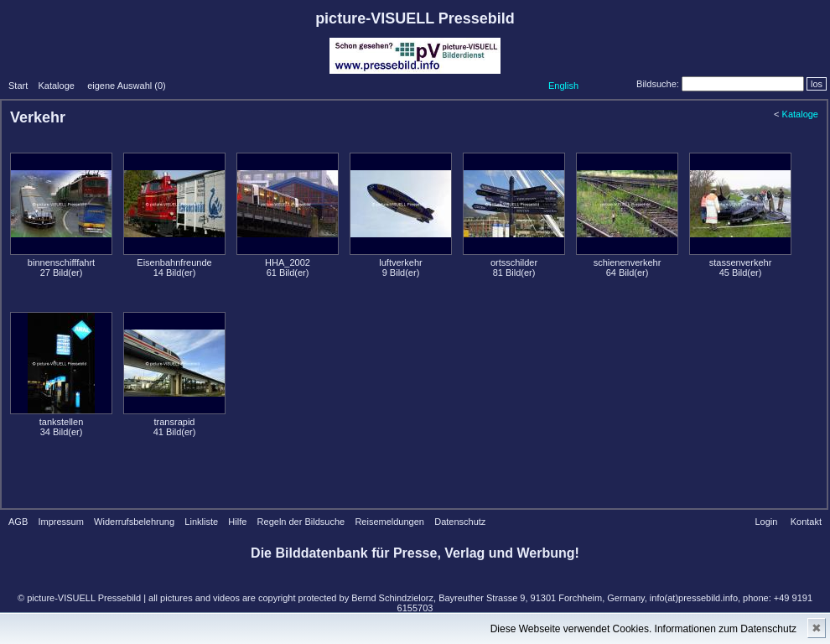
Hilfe (237, 522)
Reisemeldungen (389, 522)
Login (766, 522)
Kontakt (806, 522)
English (563, 86)
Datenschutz (460, 522)
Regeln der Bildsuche (301, 522)
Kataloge (56, 86)
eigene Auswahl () (127, 86)
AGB (18, 522)
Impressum (60, 522)
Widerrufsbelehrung (134, 522)
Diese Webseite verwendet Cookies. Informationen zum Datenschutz (643, 629)
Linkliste (201, 522)
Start (18, 86)
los (817, 84)
